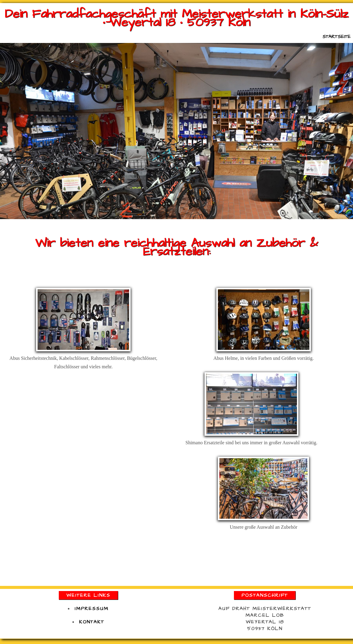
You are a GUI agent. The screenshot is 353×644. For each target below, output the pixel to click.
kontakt (92, 622)
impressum (92, 609)
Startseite (336, 37)
